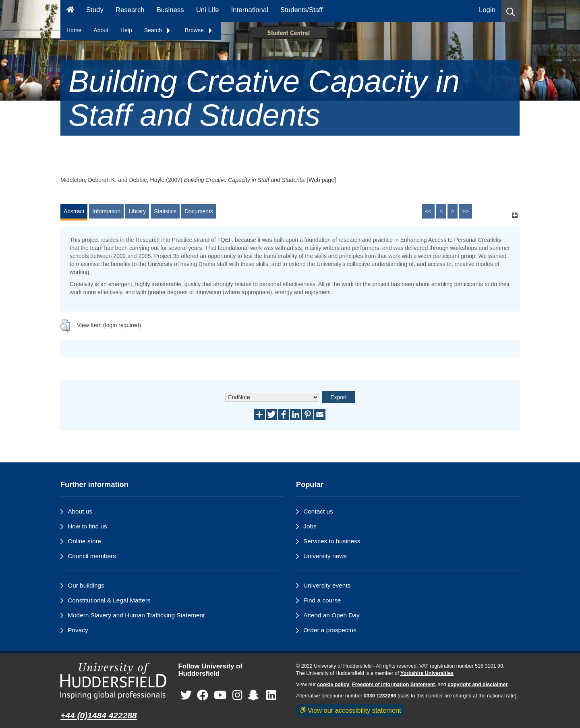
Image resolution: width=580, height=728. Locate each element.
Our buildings (86, 585)
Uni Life (208, 10)
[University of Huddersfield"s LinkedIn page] (271, 696)
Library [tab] (137, 211)
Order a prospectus (330, 630)
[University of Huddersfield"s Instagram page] (237, 696)
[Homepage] (70, 11)
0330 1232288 (380, 696)
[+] (515, 215)
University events (327, 585)
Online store (84, 541)
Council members (92, 556)
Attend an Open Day (331, 615)
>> (466, 211)
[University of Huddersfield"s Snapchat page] (255, 696)
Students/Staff (301, 10)
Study (95, 10)
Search (157, 30)
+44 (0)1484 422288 (99, 715)
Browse (199, 30)
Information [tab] (106, 211)
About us (80, 511)
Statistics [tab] (165, 211)
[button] (511, 11)
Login (487, 10)
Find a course (322, 600)
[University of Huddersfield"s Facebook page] (203, 696)
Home (74, 30)
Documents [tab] (199, 211)
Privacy (78, 630)
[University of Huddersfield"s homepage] (113, 681)
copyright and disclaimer (477, 685)
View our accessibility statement (351, 710)
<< (428, 211)
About (101, 30)
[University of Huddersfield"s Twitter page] (186, 696)
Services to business (332, 541)
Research (130, 10)
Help (126, 30)
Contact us (318, 511)
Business (170, 10)
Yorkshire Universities (427, 673)
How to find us (87, 526)
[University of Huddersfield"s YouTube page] (220, 696)
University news (325, 556)
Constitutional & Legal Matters (109, 600)
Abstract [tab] (74, 211)
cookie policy (333, 685)
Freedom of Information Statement (394, 685)
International (250, 10)
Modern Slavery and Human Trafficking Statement (136, 615)
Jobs (310, 526)
